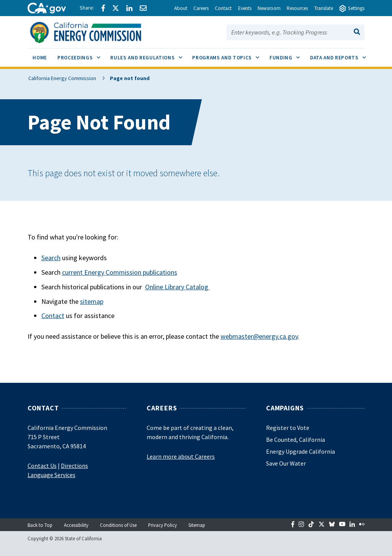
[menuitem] (40, 59)
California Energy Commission (61, 78)
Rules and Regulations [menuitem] (149, 55)
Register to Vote (288, 428)
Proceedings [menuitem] (81, 55)
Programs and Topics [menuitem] (228, 55)
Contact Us (42, 466)
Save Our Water (286, 463)
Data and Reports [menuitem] (341, 55)
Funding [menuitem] (287, 55)
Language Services (51, 475)
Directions (74, 466)
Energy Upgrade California (301, 451)
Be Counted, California (296, 440)
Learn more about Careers (181, 456)
